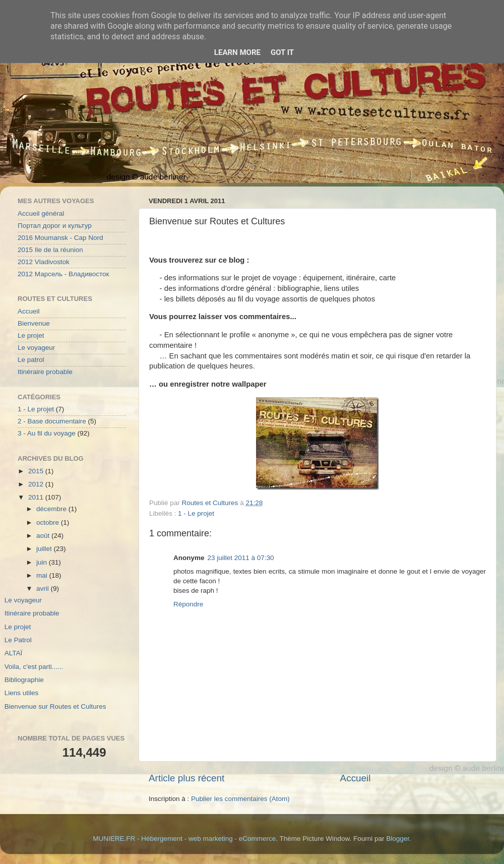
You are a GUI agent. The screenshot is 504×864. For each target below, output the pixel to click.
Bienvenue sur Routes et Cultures (55, 706)
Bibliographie (24, 680)
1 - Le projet (196, 513)
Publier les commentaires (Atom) (240, 799)
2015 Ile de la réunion (50, 250)
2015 (37, 471)
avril (44, 589)
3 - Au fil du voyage (47, 433)
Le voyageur (36, 348)
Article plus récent (186, 778)
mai (43, 575)
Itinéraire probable (45, 372)
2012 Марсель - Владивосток (63, 274)
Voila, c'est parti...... (34, 667)
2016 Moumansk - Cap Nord (60, 238)
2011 (37, 497)
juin (43, 562)
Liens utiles (22, 693)
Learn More (237, 52)
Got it (282, 52)
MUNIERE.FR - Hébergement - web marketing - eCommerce (184, 839)
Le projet (31, 335)
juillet (45, 549)
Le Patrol (18, 640)
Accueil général (41, 213)
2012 (37, 484)
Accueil (356, 778)
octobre (49, 522)
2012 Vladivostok (44, 262)
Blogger (398, 839)
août (44, 536)
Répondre (188, 604)
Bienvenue (34, 323)
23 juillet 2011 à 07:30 (241, 558)
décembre (52, 509)
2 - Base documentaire (52, 421)
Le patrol (31, 360)
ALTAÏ (14, 653)
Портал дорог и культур (55, 226)
